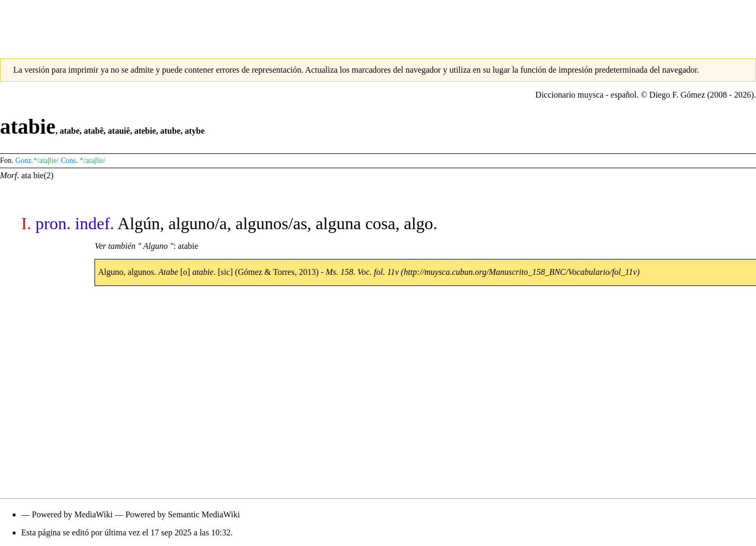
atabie (188, 246)
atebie (145, 131)
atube (170, 131)
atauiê (119, 131)
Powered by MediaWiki (72, 514)
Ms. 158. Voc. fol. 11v (362, 272)
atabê (94, 131)
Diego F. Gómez (677, 95)
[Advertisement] (378, 24)
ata (26, 175)
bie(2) (44, 175)
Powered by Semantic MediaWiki (183, 514)
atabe (69, 131)
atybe (195, 131)
